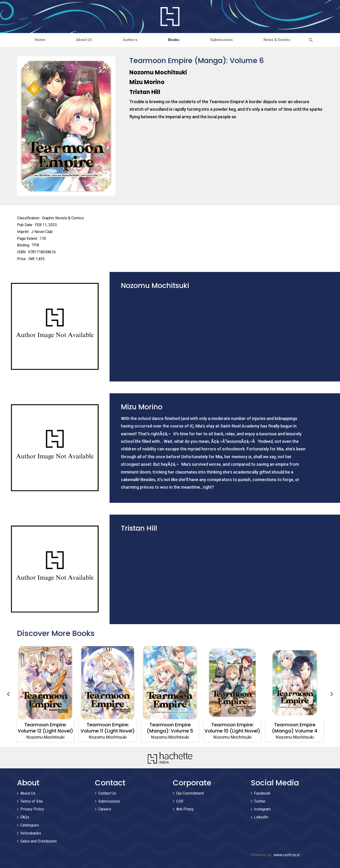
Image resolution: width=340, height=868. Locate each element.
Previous (8, 694)
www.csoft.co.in (287, 855)
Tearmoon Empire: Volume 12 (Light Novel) (45, 728)
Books (174, 40)
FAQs (25, 817)
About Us (84, 40)
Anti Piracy (185, 809)
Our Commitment (190, 793)
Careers (105, 809)
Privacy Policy (32, 809)
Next (332, 694)
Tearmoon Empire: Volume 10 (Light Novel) (232, 728)
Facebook (262, 793)
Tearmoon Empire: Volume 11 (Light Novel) (108, 728)
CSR (180, 801)
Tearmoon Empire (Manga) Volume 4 (295, 728)
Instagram (262, 809)
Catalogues (30, 825)
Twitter (260, 801)
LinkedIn (261, 817)
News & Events (277, 40)
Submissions (221, 40)
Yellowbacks (31, 833)
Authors (130, 40)
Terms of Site (32, 801)
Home (40, 40)
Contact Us (107, 793)
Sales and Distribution (38, 841)
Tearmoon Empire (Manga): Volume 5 (170, 728)
